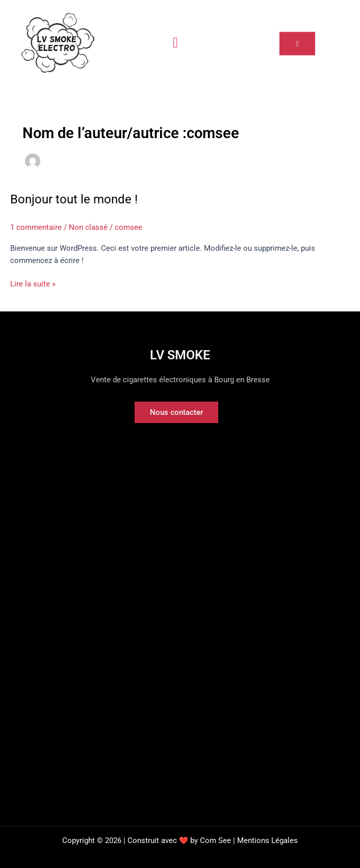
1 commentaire (36, 227)
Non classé (88, 227)
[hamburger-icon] (176, 43)
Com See (215, 840)
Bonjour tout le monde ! (74, 199)
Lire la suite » (33, 283)
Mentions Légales (267, 840)
